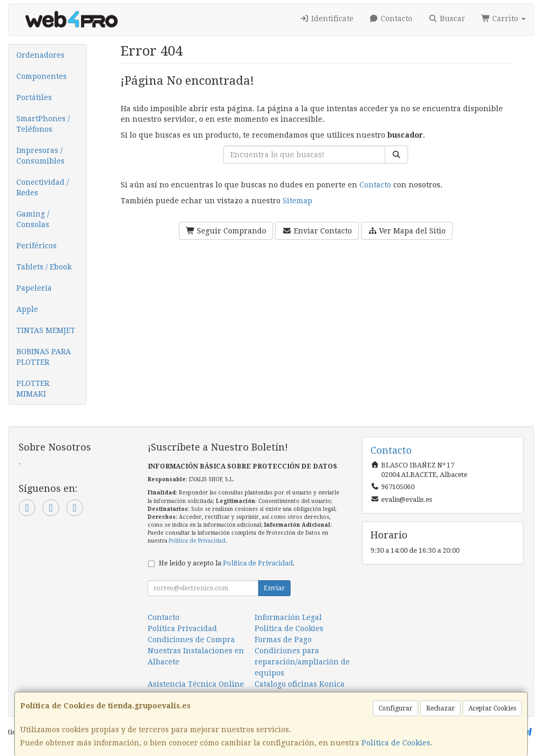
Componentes (42, 76)
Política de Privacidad (197, 541)
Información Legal (288, 617)
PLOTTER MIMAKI (33, 389)
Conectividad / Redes (43, 187)
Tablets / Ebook (44, 267)
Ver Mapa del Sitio (407, 231)
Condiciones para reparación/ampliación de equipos (302, 662)
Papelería (34, 288)
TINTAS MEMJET (46, 330)
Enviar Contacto (317, 231)
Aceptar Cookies (492, 708)
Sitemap (297, 201)
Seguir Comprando (226, 231)
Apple (27, 309)
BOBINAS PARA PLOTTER (44, 357)
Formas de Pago (283, 640)
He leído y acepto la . (227, 563)
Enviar (274, 588)
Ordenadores (40, 55)
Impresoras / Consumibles (40, 156)
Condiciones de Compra (191, 640)
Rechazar (440, 708)
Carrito (504, 19)
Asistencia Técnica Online (196, 684)
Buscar (447, 19)
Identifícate (327, 19)
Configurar (395, 708)
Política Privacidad (182, 628)
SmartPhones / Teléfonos (43, 124)
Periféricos (37, 246)
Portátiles (34, 97)
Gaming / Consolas (33, 219)
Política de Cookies (396, 743)
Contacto (391, 19)
